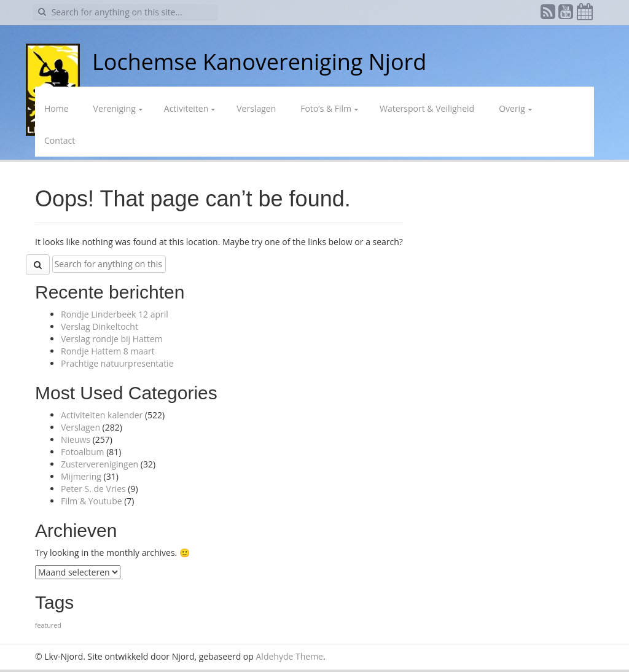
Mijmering (81, 476)
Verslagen (256, 108)
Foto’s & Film (326, 108)
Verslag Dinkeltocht (100, 326)
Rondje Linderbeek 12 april (115, 314)
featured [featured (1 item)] (48, 625)
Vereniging (115, 108)
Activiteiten (186, 108)
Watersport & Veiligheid (427, 108)
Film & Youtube (92, 501)
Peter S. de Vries (93, 489)
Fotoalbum (83, 452)
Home (57, 108)
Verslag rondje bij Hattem (112, 339)
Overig (512, 108)
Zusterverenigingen (100, 464)
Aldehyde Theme (290, 656)
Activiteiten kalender (102, 415)
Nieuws (76, 440)
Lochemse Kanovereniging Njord (259, 62)
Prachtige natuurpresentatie (117, 363)
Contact (60, 140)
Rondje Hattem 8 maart (108, 351)
